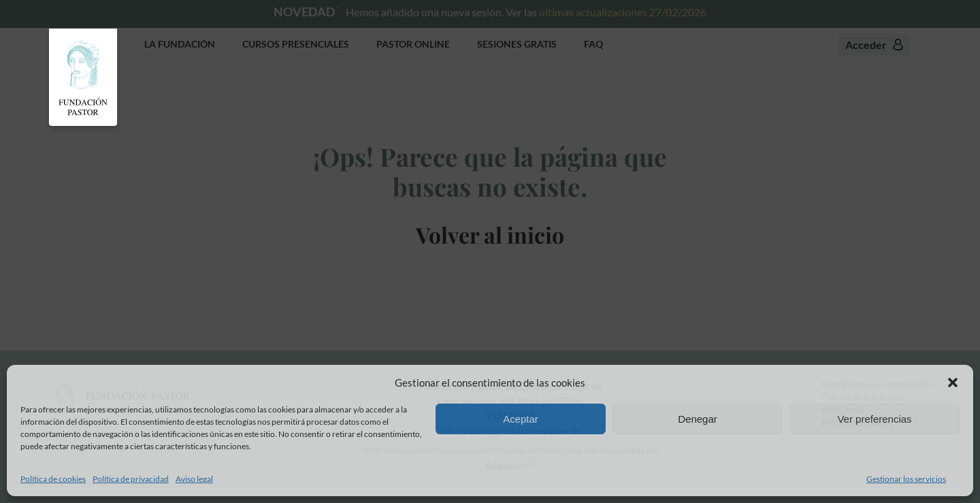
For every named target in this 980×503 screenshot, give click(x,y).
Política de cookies (53, 479)
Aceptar (521, 419)
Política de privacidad (131, 479)
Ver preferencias (874, 419)
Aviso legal (194, 479)
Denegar (698, 419)
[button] (953, 383)
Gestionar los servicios (906, 479)
